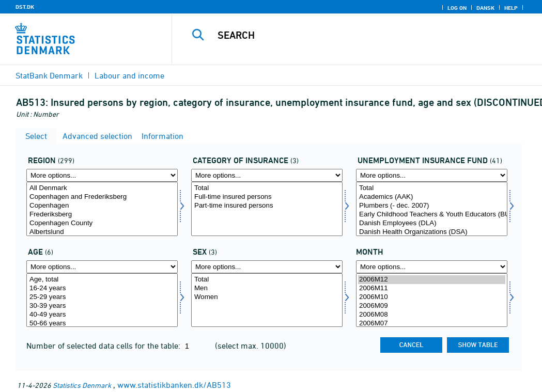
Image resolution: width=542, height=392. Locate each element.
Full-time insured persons (267, 197)
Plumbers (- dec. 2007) (432, 206)
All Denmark (102, 188)
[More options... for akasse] (432, 175)
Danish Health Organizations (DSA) (432, 232)
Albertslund (102, 232)
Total (267, 188)
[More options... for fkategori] (267, 175)
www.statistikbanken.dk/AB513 (174, 385)
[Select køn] (267, 300)
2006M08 (432, 315)
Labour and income (129, 75)
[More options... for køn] (267, 267)
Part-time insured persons (267, 206)
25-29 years (102, 297)
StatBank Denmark (49, 75)
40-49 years (102, 315)
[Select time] (432, 300)
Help (511, 8)
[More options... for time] (432, 267)
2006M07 (432, 324)
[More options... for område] (102, 175)
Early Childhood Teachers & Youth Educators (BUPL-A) (432, 215)
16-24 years (102, 288)
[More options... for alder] (102, 267)
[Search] (360, 35)
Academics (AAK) (432, 197)
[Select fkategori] (267, 209)
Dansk (485, 8)
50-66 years (102, 324)
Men (267, 288)
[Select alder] (102, 300)
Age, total (102, 280)
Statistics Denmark (82, 385)
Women (267, 297)
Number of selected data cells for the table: (104, 346)
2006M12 (432, 280)
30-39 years (102, 306)
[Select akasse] (432, 209)
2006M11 (432, 288)
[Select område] (102, 209)
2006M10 (432, 297)
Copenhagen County (102, 223)
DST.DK (25, 7)
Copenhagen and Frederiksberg (102, 197)
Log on (457, 8)
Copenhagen (102, 206)
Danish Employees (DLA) (432, 223)
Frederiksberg (102, 215)
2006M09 (432, 306)
